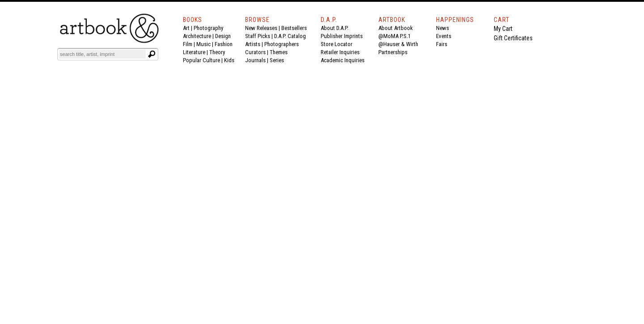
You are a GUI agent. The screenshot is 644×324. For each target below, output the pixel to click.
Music (203, 44)
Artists (253, 44)
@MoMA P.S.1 (394, 36)
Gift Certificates (513, 38)
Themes (279, 52)
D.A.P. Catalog (290, 36)
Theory (217, 52)
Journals (255, 60)
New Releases (261, 28)
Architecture (197, 36)
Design (223, 36)
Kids (229, 60)
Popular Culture (201, 60)
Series (277, 60)
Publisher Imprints (342, 36)
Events (444, 36)
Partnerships (393, 52)
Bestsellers (294, 28)
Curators (255, 52)
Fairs (442, 44)
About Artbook (396, 28)
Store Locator (337, 44)
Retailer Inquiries (340, 52)
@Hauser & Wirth (398, 44)
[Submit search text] (152, 54)
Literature (194, 52)
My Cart (503, 29)
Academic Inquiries (343, 60)
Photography (208, 28)
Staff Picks (258, 36)
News (443, 28)
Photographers (282, 44)
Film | (190, 44)
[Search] (102, 54)
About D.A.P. (335, 28)
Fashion (224, 44)
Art (186, 28)
